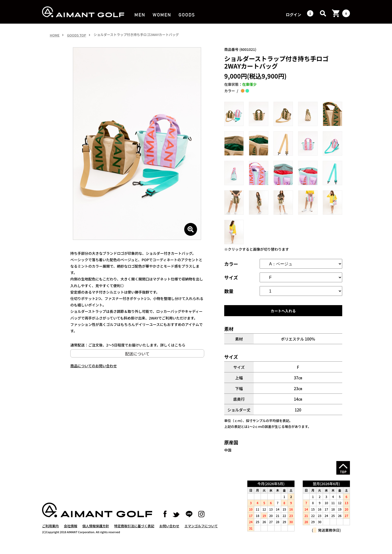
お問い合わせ (169, 531)
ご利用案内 (50, 531)
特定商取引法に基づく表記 (134, 531)
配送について (137, 354)
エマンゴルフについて (201, 531)
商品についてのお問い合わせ (94, 366)
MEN (140, 15)
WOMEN (162, 15)
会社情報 (71, 531)
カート (346, 13)
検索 (323, 13)
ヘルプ (310, 13)
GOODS (187, 15)
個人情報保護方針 (96, 531)
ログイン (293, 15)
